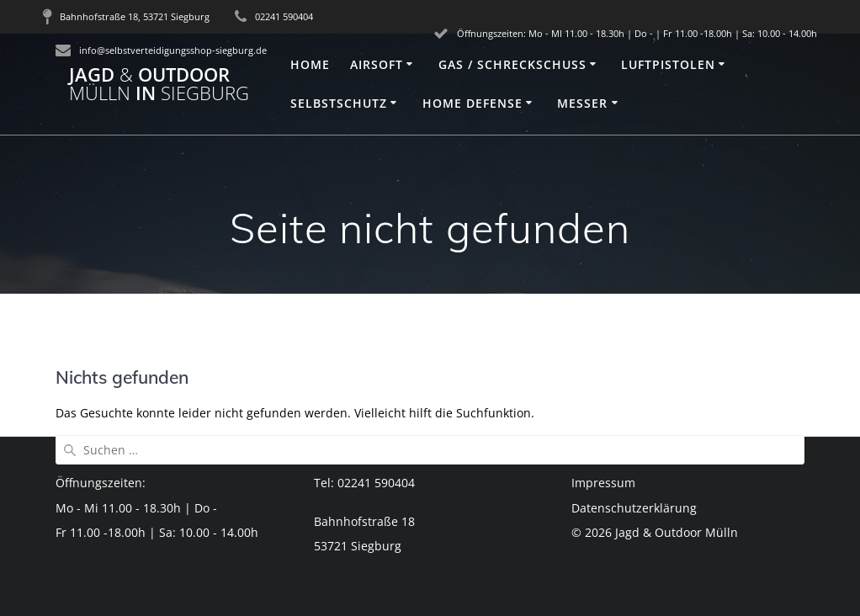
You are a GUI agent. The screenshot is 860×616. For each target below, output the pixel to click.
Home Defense (472, 103)
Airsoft (377, 64)
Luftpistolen (668, 64)
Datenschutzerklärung (634, 508)
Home (310, 64)
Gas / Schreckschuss (512, 64)
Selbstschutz (339, 103)
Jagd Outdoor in (159, 85)
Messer (582, 103)
